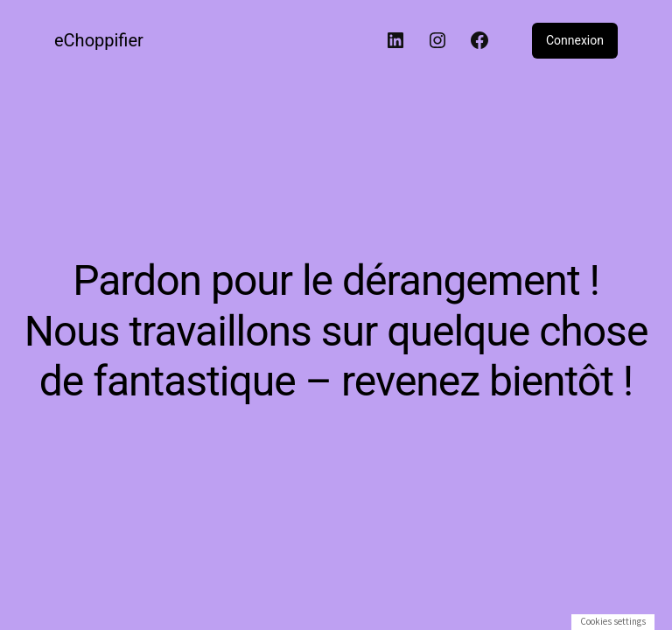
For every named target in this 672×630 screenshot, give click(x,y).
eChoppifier (99, 40)
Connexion (575, 40)
